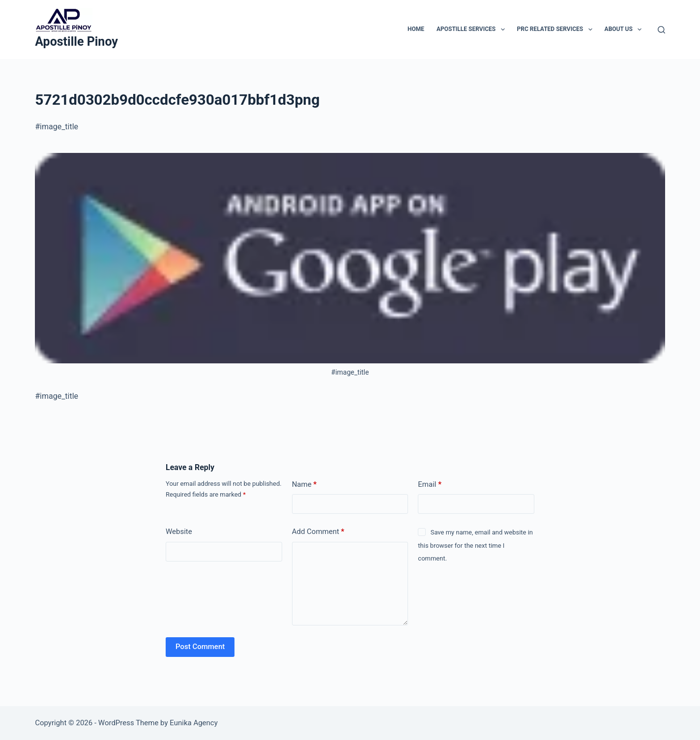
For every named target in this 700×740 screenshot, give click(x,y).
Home (416, 29)
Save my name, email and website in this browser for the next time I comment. (475, 545)
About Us (625, 30)
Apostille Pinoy (76, 42)
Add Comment (318, 532)
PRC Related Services (557, 30)
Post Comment (200, 647)
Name (305, 485)
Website (179, 532)
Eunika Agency (193, 723)
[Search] (661, 30)
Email (430, 485)
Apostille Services (473, 30)
